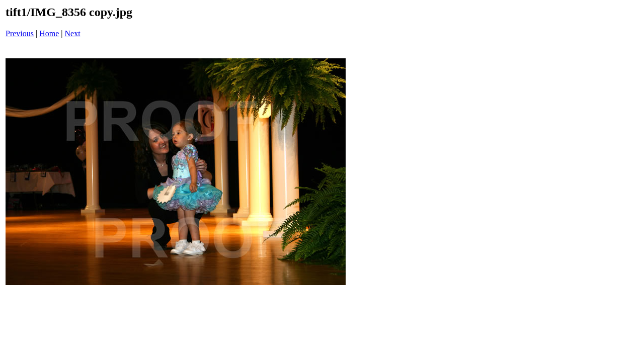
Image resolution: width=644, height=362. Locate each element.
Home (49, 33)
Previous (20, 33)
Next (73, 33)
